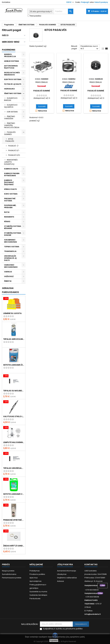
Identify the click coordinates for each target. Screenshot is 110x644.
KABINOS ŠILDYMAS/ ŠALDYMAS (9, 182)
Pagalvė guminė (42, 91)
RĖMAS (7, 222)
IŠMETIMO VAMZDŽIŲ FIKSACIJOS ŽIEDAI (12, 125)
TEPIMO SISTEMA (12, 247)
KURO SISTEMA (11, 194)
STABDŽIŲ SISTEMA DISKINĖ (13, 234)
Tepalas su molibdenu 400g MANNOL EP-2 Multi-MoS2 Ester (14, 391)
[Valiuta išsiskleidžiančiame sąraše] (70, 2)
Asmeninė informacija (67, 571)
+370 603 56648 (92, 597)
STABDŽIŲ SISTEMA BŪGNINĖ (13, 227)
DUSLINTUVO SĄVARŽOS (11, 106)
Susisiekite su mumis (38, 592)
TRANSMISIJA (10, 251)
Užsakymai (62, 574)
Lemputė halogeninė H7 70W (14, 442)
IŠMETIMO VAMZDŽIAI (10, 117)
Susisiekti (42, 106)
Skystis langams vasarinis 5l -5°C (14, 494)
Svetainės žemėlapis (38, 595)
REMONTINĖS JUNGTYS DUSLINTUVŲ (11, 162)
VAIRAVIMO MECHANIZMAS (11, 266)
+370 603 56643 (92, 590)
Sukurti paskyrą (101, 2)
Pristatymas (35, 571)
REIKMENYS (9, 217)
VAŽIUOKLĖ (9, 276)
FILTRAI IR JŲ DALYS (13, 84)
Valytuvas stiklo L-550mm (14, 416)
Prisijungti (85, 2)
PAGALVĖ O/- (14, 150)
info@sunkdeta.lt (93, 614)
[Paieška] (64, 11)
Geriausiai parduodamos (10, 290)
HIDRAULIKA (9, 89)
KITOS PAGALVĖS (10, 140)
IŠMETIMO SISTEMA (13, 93)
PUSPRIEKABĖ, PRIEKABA (10, 206)
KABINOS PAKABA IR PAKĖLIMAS (12, 174)
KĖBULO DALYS (10, 189)
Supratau (54, 640)
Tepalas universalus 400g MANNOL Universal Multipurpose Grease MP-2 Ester (14, 468)
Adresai (60, 581)
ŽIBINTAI (8, 281)
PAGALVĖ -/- (14, 146)
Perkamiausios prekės (12, 578)
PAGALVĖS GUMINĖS (10, 133)
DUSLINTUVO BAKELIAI (11, 99)
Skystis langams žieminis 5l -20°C (14, 365)
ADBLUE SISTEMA (12, 61)
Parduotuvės (35, 599)
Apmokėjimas (36, 581)
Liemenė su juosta (12, 313)
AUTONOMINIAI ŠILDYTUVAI (11, 67)
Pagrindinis (9, 50)
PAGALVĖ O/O (14, 155)
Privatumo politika (37, 574)
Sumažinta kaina (9, 574)
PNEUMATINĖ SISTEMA (10, 200)
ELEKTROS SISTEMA (13, 79)
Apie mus (34, 578)
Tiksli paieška (34, 16)
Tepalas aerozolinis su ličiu (14, 339)
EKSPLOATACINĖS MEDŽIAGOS (12, 74)
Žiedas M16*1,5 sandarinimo (14, 546)
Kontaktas (6, 2)
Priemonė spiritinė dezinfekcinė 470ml (14, 520)
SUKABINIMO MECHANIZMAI (11, 241)
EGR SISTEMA (12, 112)
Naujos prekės (8, 571)
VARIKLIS (8, 272)
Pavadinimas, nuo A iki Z (90, 48)
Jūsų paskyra (65, 564)
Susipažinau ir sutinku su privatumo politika (63, 629)
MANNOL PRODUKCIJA (10, 55)
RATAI (7, 212)
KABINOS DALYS (11, 169)
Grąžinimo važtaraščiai (67, 578)
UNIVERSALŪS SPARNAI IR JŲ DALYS (10, 258)
